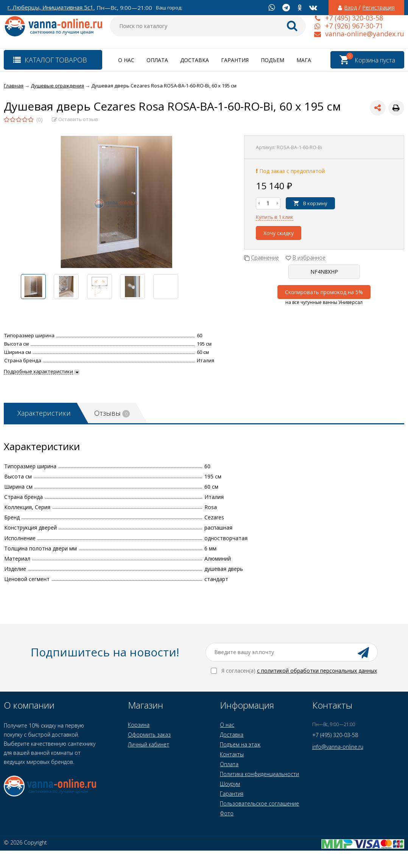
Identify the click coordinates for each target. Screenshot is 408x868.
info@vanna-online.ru (338, 747)
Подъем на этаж (240, 744)
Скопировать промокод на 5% (324, 292)
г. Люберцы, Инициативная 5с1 (51, 7)
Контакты (232, 754)
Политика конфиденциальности (259, 774)
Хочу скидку (279, 233)
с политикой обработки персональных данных (317, 671)
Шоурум (230, 784)
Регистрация (378, 8)
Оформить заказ (149, 735)
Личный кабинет (149, 744)
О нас (126, 60)
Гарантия (235, 60)
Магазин (309, 60)
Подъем (273, 60)
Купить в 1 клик (275, 217)
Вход (350, 8)
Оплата (157, 60)
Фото (227, 813)
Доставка (195, 60)
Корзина (139, 725)
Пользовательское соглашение (259, 803)
